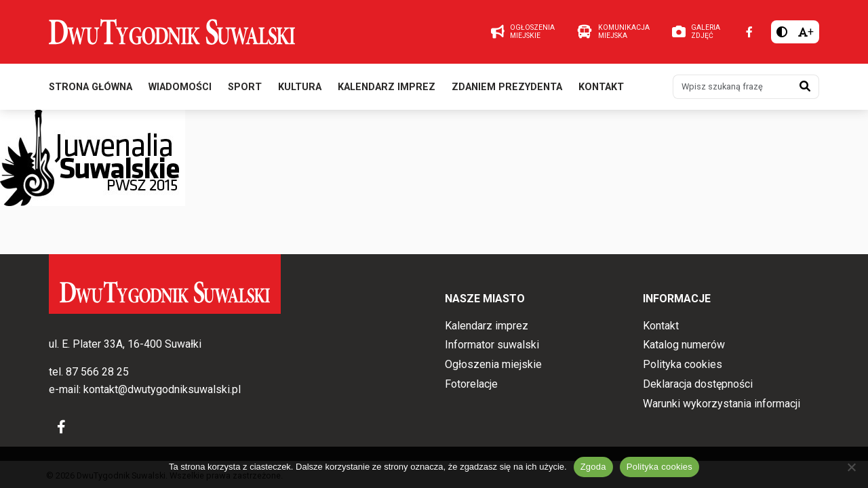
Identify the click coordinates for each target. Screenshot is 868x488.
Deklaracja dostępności (698, 384)
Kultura (300, 87)
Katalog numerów (684, 345)
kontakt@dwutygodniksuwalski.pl (162, 389)
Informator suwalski (492, 345)
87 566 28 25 (97, 372)
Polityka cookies (683, 364)
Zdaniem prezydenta (507, 87)
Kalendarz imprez (387, 87)
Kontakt (601, 87)
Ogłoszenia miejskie (493, 364)
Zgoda (593, 467)
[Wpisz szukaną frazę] (732, 87)
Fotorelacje (471, 384)
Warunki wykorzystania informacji (722, 404)
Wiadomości (180, 87)
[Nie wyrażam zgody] (851, 467)
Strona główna (91, 87)
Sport (245, 87)
